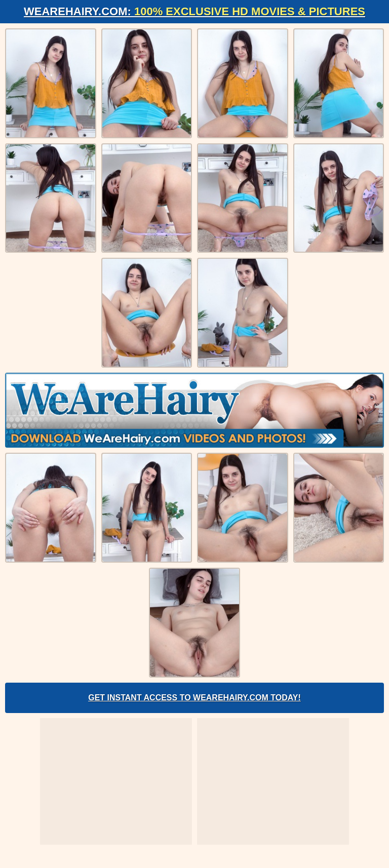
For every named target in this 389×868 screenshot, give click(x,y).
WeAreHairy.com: (194, 11)
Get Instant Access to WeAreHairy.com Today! (194, 698)
